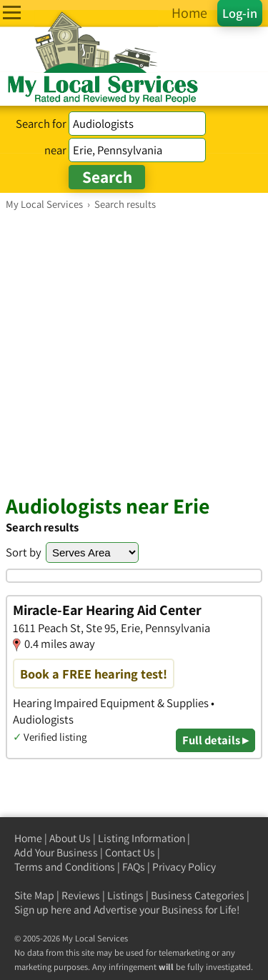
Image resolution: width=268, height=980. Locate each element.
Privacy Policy (184, 867)
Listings (125, 895)
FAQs (134, 867)
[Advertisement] (134, 352)
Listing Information (142, 838)
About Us (70, 838)
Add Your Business (56, 852)
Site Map (34, 895)
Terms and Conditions (65, 867)
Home (28, 838)
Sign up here (43, 910)
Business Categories (198, 895)
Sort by (24, 552)
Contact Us (130, 852)
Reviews (81, 895)
